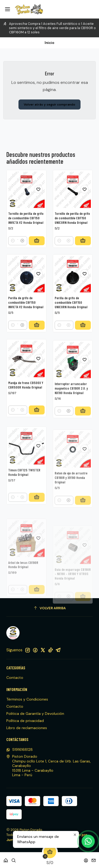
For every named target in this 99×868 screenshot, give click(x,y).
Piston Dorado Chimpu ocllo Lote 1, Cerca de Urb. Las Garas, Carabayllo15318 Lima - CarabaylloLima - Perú (49, 766)
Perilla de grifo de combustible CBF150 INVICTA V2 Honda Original (26, 327)
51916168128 (20, 749)
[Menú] (8, 9)
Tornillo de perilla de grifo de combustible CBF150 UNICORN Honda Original (72, 236)
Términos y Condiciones (27, 699)
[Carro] (50, 859)
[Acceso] (86, 859)
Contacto (15, 678)
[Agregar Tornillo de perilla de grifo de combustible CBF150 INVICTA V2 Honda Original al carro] (37, 252)
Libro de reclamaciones (27, 728)
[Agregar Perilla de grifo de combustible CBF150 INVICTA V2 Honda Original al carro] (37, 350)
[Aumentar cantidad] (22, 252)
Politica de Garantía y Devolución (35, 714)
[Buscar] (14, 859)
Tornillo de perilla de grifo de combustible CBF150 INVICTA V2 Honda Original (26, 229)
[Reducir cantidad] (13, 252)
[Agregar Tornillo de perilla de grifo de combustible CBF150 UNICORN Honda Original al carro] (83, 259)
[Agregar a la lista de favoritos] (38, 200)
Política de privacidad (25, 721)
